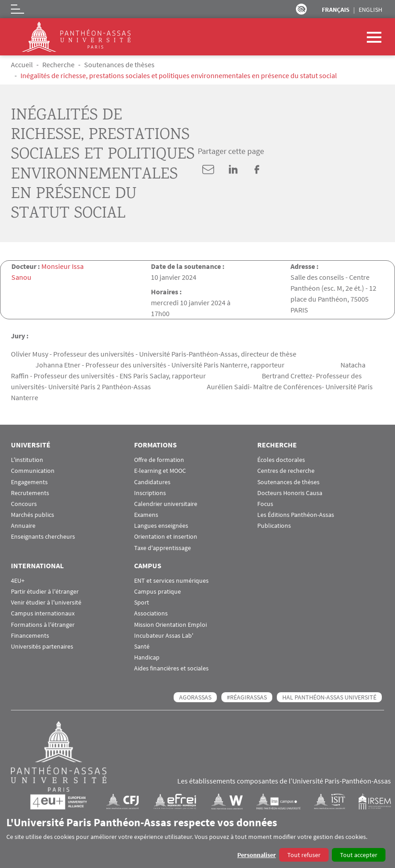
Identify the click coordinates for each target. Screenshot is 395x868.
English (370, 10)
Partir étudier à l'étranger (45, 592)
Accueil (22, 64)
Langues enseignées (161, 526)
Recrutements (30, 493)
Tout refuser (304, 855)
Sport (142, 603)
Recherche (58, 64)
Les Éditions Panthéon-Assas (296, 515)
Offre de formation (159, 460)
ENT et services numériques (171, 581)
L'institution (27, 460)
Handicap (147, 657)
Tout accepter (359, 855)
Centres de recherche (286, 471)
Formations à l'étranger (43, 625)
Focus (265, 504)
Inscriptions (150, 493)
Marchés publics (32, 515)
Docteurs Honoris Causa (290, 493)
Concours (24, 504)
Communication (33, 471)
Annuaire (23, 526)
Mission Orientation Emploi (170, 625)
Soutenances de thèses (119, 64)
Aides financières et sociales (171, 668)
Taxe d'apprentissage (162, 548)
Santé (142, 647)
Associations (151, 613)
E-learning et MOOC (160, 471)
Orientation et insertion (166, 537)
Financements (30, 636)
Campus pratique (157, 592)
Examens (146, 515)
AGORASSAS (195, 697)
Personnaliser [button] (257, 855)
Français (336, 10)
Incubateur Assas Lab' (164, 636)
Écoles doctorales (281, 460)
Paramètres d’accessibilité (301, 9)
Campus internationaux (43, 613)
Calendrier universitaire (166, 504)
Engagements (29, 482)
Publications (274, 526)
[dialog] (197, 839)
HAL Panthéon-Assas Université (329, 697)
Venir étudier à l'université (46, 603)
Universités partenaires (42, 647)
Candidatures (152, 482)
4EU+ (18, 581)
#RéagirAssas (247, 697)
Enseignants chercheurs (43, 537)
